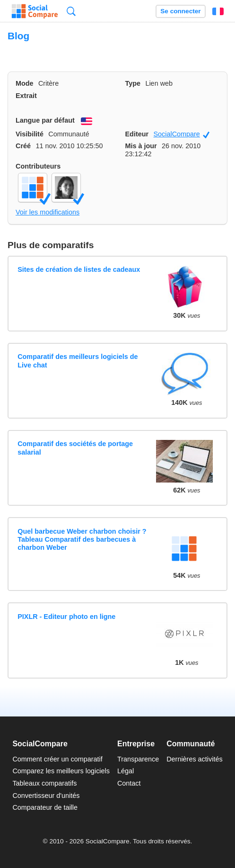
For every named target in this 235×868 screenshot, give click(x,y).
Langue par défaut (45, 120)
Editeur (137, 134)
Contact (129, 783)
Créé (23, 146)
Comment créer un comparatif (57, 759)
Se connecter (180, 11)
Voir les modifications (48, 212)
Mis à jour (141, 146)
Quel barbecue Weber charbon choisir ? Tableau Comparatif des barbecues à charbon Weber (82, 540)
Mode (25, 83)
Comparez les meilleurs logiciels (61, 771)
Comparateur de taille (45, 807)
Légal (126, 771)
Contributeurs (38, 166)
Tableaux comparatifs (44, 783)
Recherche (71, 11)
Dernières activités (194, 759)
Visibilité (30, 134)
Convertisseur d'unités (46, 796)
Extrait (26, 96)
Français (218, 11)
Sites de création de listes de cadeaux (79, 269)
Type (133, 83)
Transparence (138, 759)
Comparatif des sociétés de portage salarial (75, 448)
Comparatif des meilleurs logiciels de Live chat (78, 361)
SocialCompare (181, 134)
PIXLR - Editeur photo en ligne (66, 617)
